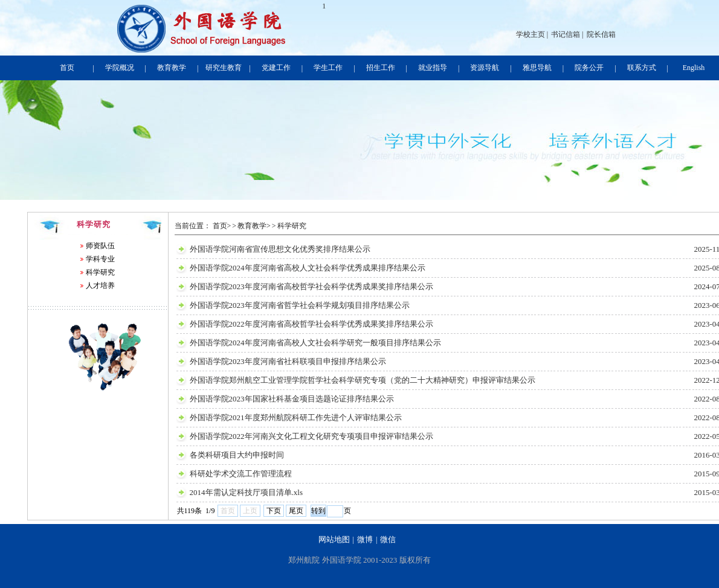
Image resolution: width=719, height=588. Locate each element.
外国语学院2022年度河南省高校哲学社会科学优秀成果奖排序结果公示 (311, 324)
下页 (274, 511)
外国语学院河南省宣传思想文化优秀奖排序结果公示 (280, 249)
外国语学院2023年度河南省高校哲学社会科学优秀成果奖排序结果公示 (311, 286)
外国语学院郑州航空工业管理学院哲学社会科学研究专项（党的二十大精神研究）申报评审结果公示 (363, 380)
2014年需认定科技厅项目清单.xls (246, 492)
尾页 (296, 511)
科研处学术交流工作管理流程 (241, 474)
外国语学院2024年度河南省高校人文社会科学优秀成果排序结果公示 (308, 268)
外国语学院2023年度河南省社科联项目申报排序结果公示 (288, 361)
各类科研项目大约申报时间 (237, 455)
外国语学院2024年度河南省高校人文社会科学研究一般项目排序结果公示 (315, 343)
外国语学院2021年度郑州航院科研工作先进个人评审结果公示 (296, 417)
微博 (365, 539)
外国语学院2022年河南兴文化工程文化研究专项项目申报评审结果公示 (311, 436)
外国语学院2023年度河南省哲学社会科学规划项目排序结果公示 (300, 305)
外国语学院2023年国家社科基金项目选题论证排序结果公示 (292, 399)
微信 (388, 539)
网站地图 (334, 539)
